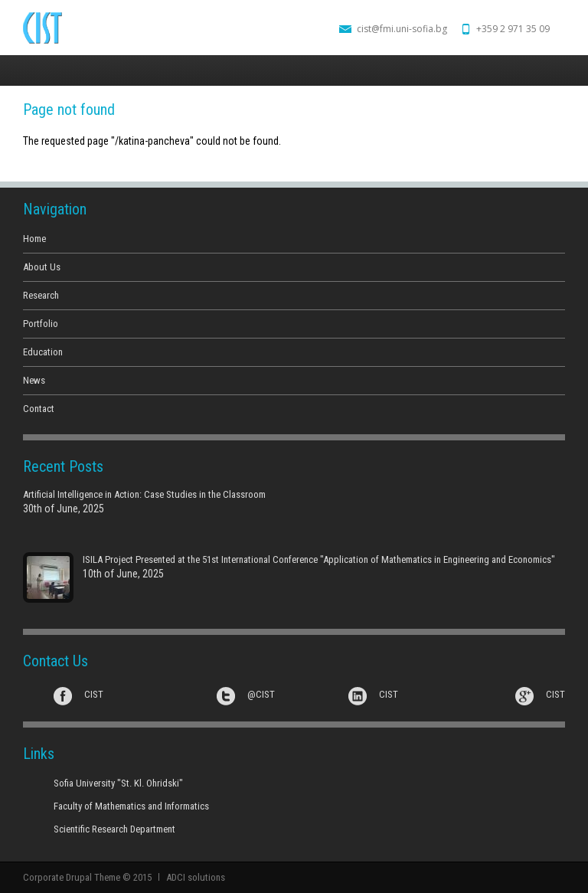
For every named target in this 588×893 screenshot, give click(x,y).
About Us (42, 267)
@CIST (261, 694)
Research (41, 295)
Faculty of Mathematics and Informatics (131, 806)
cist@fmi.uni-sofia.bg (402, 29)
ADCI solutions (196, 877)
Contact (39, 409)
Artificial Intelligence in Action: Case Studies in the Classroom (144, 494)
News (34, 380)
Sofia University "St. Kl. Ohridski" (118, 783)
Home (34, 239)
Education (43, 352)
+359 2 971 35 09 (513, 29)
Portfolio (41, 324)
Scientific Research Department (114, 829)
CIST (94, 694)
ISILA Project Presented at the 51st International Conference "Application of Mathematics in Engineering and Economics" (319, 559)
